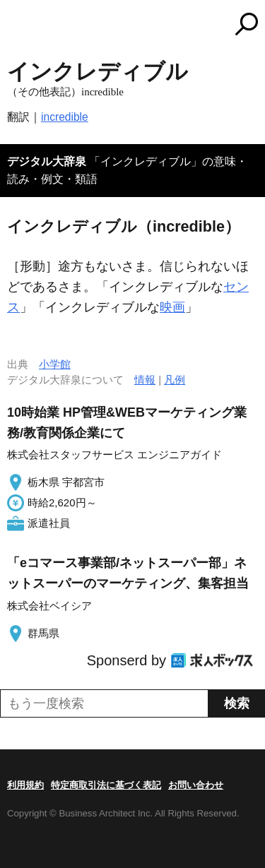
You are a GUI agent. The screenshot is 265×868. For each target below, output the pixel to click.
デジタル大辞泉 (47, 161)
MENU (18, 26)
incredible (65, 117)
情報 (145, 380)
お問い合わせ (196, 785)
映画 (172, 307)
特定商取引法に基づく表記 (106, 785)
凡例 (175, 380)
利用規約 (25, 785)
